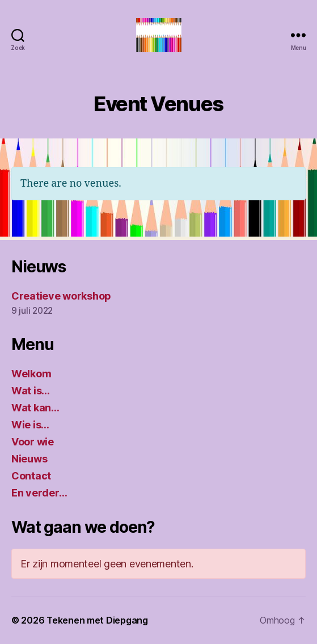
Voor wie (33, 442)
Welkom (31, 374)
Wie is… (30, 425)
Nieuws (29, 459)
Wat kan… (35, 408)
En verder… (39, 493)
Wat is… (31, 391)
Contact (31, 476)
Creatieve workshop (61, 296)
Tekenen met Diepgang (97, 620)
